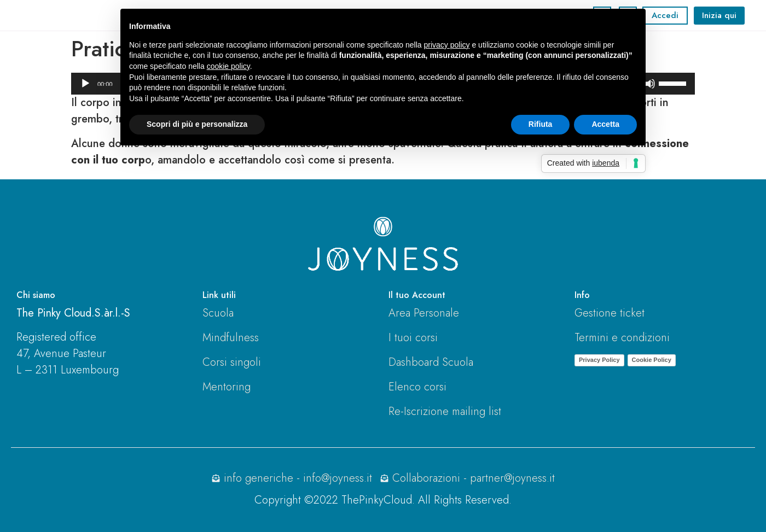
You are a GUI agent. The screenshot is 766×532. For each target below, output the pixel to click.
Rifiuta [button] (541, 124)
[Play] (85, 84)
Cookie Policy (652, 360)
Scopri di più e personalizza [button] (197, 124)
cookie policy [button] (228, 66)
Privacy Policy (599, 360)
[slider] (674, 83)
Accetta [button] (605, 124)
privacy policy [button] (447, 45)
